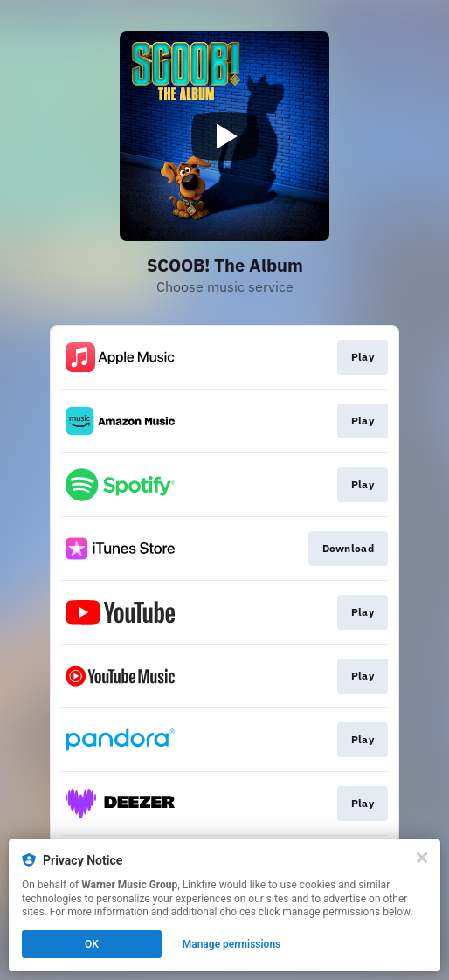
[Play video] (224, 136)
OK (92, 944)
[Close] (422, 858)
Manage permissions (232, 944)
